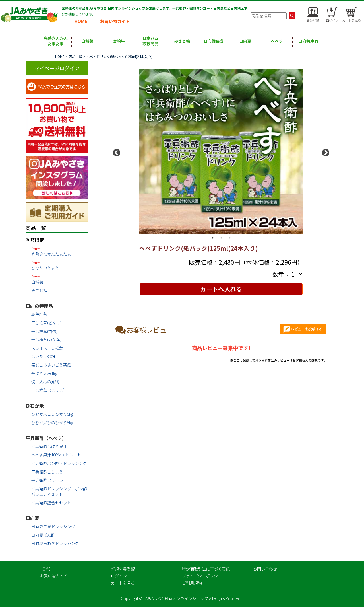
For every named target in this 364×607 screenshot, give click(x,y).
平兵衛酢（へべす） (46, 438)
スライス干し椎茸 (47, 348)
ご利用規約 (192, 583)
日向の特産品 (39, 306)
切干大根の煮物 (45, 382)
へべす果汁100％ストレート (56, 455)
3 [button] (230, 238)
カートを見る (123, 583)
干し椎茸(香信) (44, 331)
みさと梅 (182, 41)
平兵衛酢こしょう (47, 472)
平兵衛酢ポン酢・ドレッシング (59, 463)
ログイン (119, 576)
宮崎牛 (119, 41)
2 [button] (221, 238)
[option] (221, 152)
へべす (277, 41)
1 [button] (213, 238)
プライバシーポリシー (202, 576)
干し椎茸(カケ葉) (46, 339)
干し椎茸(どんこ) (46, 323)
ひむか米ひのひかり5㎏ (52, 423)
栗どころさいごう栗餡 (51, 365)
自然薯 (87, 41)
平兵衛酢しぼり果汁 (49, 446)
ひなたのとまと (60, 265)
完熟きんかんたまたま (56, 41)
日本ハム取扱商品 (150, 41)
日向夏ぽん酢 (43, 535)
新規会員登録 (123, 569)
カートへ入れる (221, 289)
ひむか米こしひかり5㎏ (52, 414)
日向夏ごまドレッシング (53, 526)
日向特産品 (308, 41)
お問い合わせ (265, 569)
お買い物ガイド (115, 21)
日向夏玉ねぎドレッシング (55, 543)
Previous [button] (115, 151)
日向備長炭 (214, 41)
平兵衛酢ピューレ (47, 480)
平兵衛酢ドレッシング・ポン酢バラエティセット (59, 491)
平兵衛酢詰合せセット (51, 503)
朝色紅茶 (39, 314)
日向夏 (245, 41)
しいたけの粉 (43, 356)
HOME (81, 21)
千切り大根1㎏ (44, 373)
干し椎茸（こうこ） (49, 390)
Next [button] (324, 151)
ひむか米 (35, 406)
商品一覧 (75, 56)
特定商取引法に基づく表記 (206, 569)
